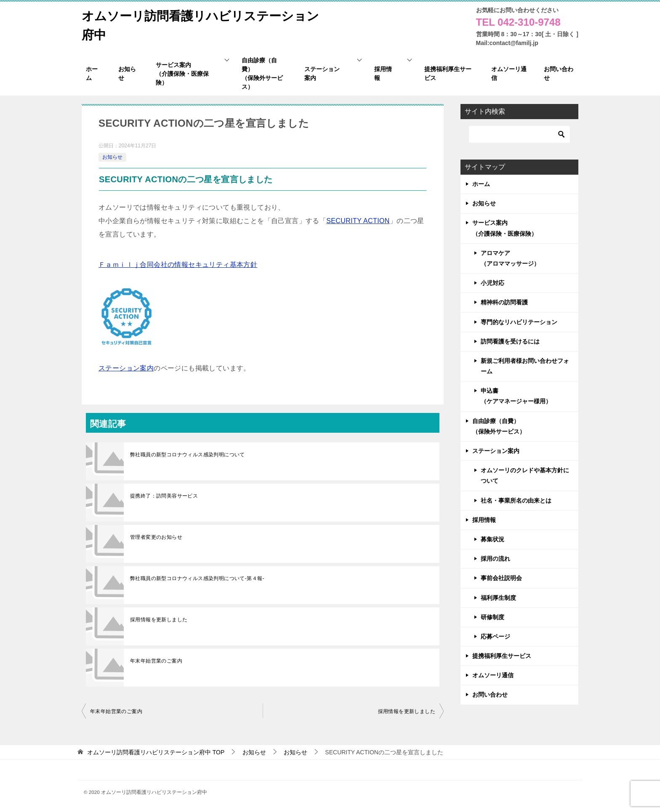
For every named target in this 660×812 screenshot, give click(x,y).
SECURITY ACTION (358, 221)
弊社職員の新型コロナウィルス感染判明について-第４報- (197, 578)
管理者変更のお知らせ (156, 537)
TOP (156, 752)
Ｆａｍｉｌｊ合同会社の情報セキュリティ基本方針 (178, 265)
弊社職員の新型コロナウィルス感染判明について (188, 455)
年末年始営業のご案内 (156, 661)
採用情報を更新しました (159, 620)
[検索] (519, 134)
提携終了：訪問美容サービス (164, 496)
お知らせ (112, 157)
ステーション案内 (126, 368)
